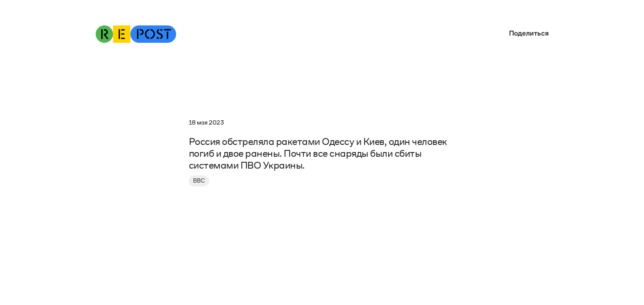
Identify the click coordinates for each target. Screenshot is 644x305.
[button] (527, 33)
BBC (199, 181)
